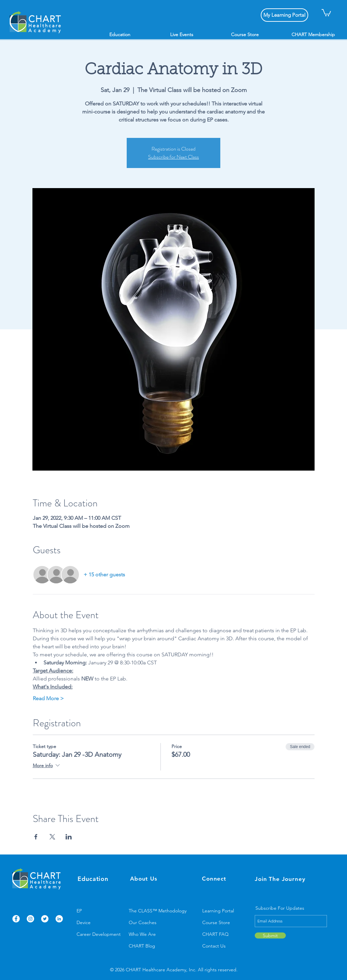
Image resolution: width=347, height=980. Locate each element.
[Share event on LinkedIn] (69, 837)
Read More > (48, 698)
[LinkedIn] (59, 919)
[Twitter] (45, 919)
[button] (326, 12)
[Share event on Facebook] (36, 837)
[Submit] (270, 935)
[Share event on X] (52, 837)
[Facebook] (16, 919)
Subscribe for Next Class (173, 157)
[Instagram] (30, 919)
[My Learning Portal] (284, 15)
